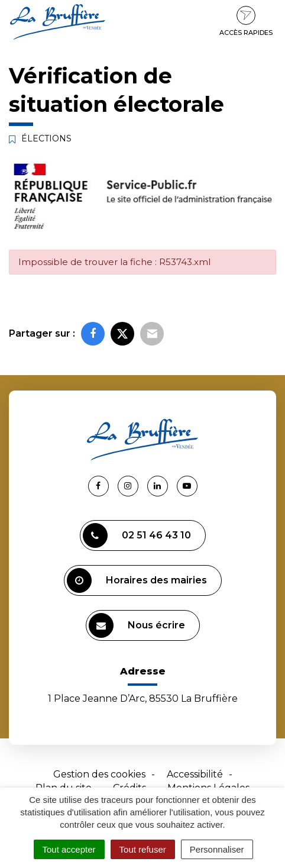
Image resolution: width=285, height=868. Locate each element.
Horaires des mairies (137, 580)
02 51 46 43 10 (137, 535)
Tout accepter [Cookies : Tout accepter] (69, 849)
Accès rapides (246, 21)
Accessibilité (195, 774)
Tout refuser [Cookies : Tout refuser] (143, 849)
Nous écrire (137, 625)
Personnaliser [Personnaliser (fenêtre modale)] (217, 849)
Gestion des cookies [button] (99, 774)
